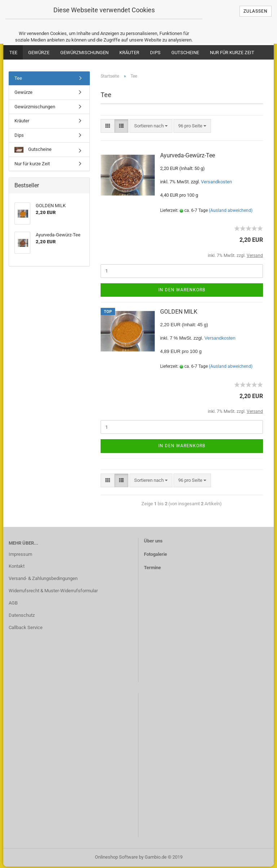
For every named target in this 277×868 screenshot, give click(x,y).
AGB (13, 604)
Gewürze (39, 53)
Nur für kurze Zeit (232, 53)
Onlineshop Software (116, 858)
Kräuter (129, 53)
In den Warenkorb (182, 291)
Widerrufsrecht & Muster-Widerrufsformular (53, 592)
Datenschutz (22, 616)
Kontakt (17, 568)
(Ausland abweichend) (231, 211)
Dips (155, 53)
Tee (13, 53)
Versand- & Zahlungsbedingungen (43, 580)
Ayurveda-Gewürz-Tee (188, 156)
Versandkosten (216, 183)
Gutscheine (185, 53)
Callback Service (26, 629)
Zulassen (256, 11)
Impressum (20, 555)
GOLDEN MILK (179, 313)
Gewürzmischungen (84, 53)
